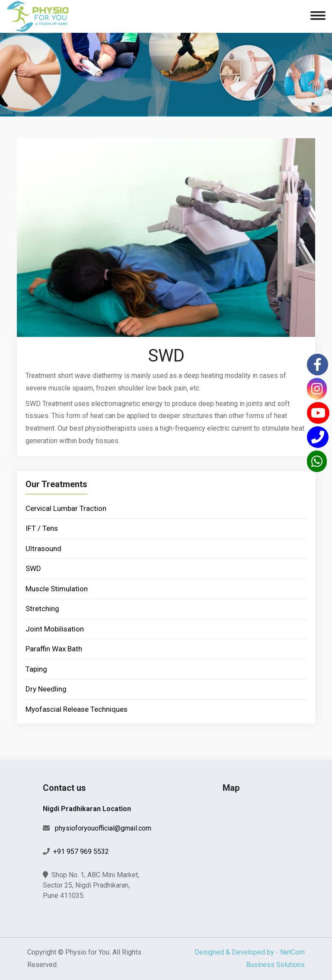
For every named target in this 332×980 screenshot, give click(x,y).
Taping (36, 669)
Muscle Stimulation (57, 589)
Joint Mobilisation (55, 629)
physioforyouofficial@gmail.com (103, 828)
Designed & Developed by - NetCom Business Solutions (250, 958)
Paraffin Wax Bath (54, 649)
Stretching (42, 609)
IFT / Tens (42, 528)
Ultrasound (43, 549)
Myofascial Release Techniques (77, 709)
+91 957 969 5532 (81, 852)
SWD (33, 568)
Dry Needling (46, 689)
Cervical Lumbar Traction (66, 508)
